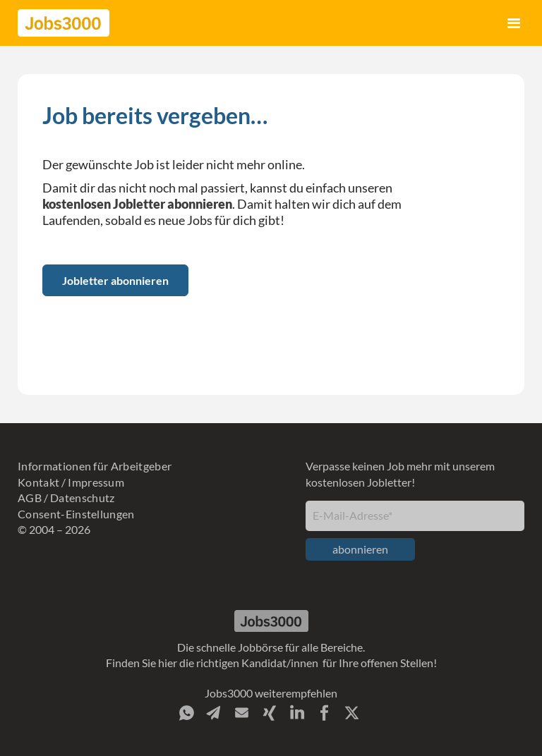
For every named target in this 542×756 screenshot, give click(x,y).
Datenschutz (83, 498)
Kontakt (38, 482)
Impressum (96, 482)
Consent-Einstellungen (76, 514)
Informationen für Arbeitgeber (95, 466)
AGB (30, 498)
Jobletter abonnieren (115, 280)
